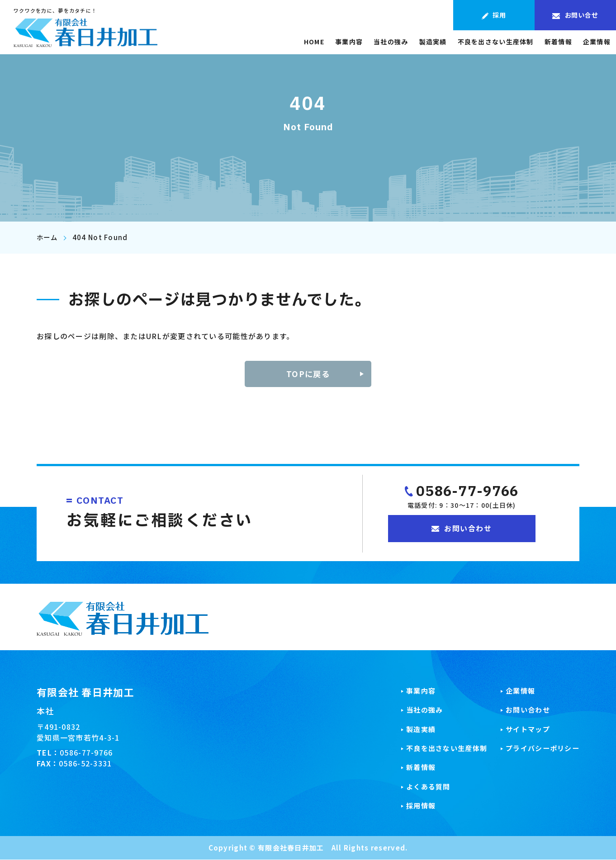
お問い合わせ (525, 710)
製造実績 (433, 43)
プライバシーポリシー (540, 749)
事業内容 (349, 43)
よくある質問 (420, 787)
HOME (314, 43)
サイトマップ (525, 729)
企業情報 (597, 43)
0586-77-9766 (467, 493)
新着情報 (558, 43)
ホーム (48, 237)
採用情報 (412, 806)
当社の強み (391, 43)
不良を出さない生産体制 (496, 43)
